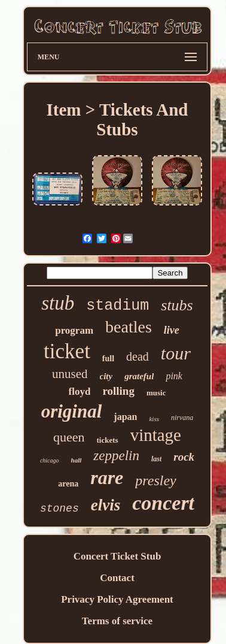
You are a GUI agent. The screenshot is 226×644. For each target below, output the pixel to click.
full (108, 359)
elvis (106, 505)
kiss (154, 419)
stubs (177, 305)
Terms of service (117, 621)
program (74, 330)
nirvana (182, 418)
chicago (50, 460)
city (106, 376)
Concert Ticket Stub (117, 556)
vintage (156, 435)
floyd (80, 391)
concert (163, 503)
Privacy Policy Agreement (117, 599)
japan (125, 417)
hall (77, 460)
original (72, 411)
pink (174, 376)
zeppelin (116, 456)
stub (58, 303)
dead (138, 356)
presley (155, 480)
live (172, 330)
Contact (117, 578)
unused (70, 374)
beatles (129, 327)
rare (107, 477)
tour (176, 353)
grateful (139, 376)
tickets (108, 440)
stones (59, 509)
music (156, 393)
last (156, 459)
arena (68, 484)
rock (184, 457)
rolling (118, 391)
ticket (67, 351)
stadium (117, 306)
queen (69, 437)
